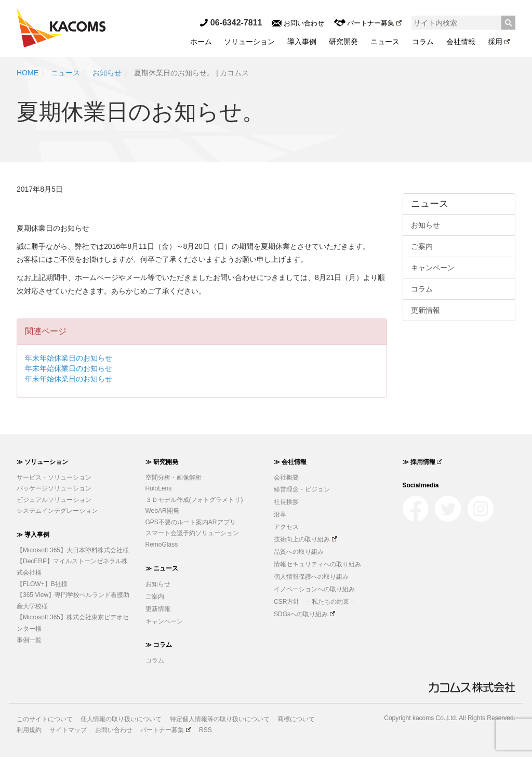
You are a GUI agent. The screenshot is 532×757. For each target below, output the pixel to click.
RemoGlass (162, 544)
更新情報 (425, 310)
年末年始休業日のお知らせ (69, 358)
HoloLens (159, 488)
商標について (296, 719)
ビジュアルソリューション (54, 500)
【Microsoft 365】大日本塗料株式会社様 (73, 550)
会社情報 (461, 42)
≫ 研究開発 (162, 462)
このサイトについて (45, 719)
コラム (423, 42)
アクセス (286, 527)
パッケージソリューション (54, 488)
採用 (499, 42)
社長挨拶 (286, 502)
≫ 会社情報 (290, 462)
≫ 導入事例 (33, 535)
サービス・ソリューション (54, 477)
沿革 (280, 514)
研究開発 (343, 42)
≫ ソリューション (42, 462)
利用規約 (29, 730)
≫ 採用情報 (423, 462)
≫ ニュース (162, 568)
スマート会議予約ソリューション (192, 533)
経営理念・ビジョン (302, 489)
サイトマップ (68, 730)
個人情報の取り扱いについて (121, 719)
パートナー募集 (368, 23)
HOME (28, 73)
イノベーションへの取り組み (314, 589)
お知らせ (107, 73)
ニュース (385, 42)
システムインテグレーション (57, 511)
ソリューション (249, 42)
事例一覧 (29, 640)
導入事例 (302, 42)
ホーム (201, 42)
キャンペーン (433, 268)
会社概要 (286, 477)
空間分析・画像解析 (174, 477)
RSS (205, 730)
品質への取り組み (299, 552)
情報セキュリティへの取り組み (317, 564)
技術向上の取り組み (305, 539)
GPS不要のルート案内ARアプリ (191, 522)
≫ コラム (159, 645)
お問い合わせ (298, 23)
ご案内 (422, 246)
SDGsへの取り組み (304, 614)
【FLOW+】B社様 (42, 584)
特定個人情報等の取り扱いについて (220, 719)
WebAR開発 (162, 511)
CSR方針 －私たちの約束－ (315, 602)
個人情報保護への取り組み (311, 577)
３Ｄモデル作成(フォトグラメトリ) (194, 500)
